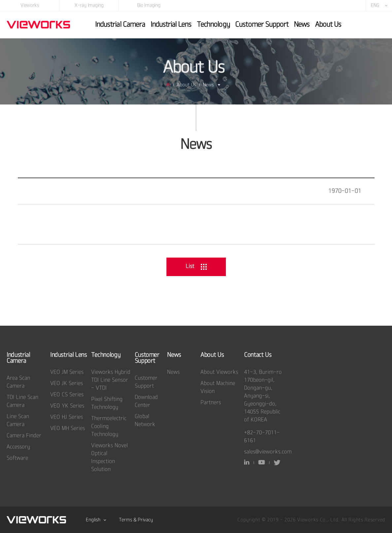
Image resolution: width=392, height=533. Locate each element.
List (196, 266)
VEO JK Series (67, 383)
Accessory (18, 447)
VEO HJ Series (67, 417)
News (302, 24)
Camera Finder (24, 436)
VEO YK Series (67, 406)
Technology (213, 24)
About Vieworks (219, 372)
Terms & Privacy (136, 520)
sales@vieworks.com (268, 452)
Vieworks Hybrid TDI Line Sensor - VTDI (111, 380)
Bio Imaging (149, 5)
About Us (328, 24)
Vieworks (30, 5)
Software (17, 458)
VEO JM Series (67, 372)
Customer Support (262, 24)
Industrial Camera (120, 24)
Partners (211, 403)
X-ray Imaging (89, 5)
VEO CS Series (67, 395)
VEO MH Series (68, 428)
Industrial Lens (171, 24)
